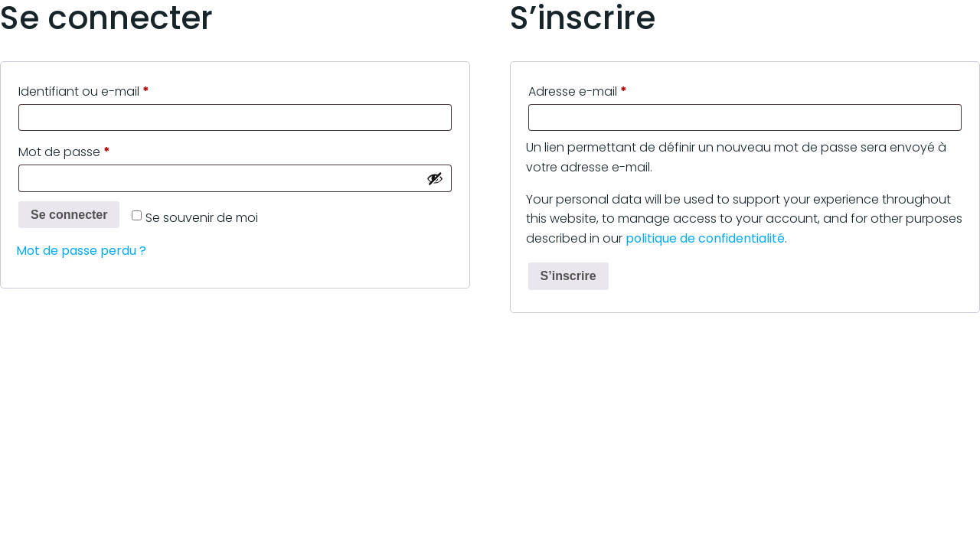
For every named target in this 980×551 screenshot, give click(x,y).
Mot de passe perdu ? (81, 251)
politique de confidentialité (705, 238)
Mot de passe (97, 150)
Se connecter (69, 215)
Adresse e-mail (611, 90)
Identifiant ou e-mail (117, 90)
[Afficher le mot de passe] (435, 178)
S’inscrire (568, 276)
